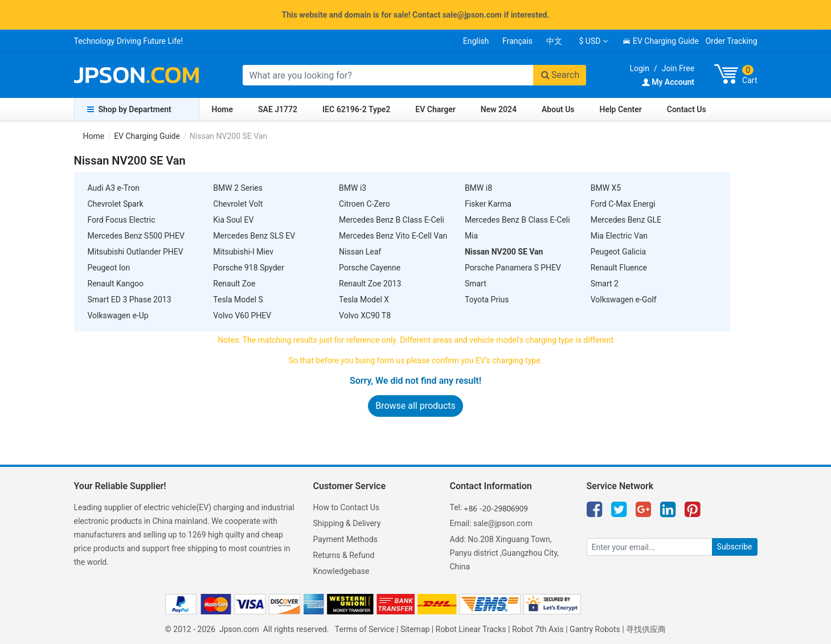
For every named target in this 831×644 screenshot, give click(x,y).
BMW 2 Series (238, 188)
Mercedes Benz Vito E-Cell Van (393, 236)
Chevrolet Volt (238, 204)
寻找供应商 (646, 629)
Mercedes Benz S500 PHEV (136, 236)
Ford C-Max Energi (623, 204)
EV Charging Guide (660, 41)
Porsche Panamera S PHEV (513, 268)
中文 (554, 41)
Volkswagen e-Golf (624, 300)
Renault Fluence (619, 268)
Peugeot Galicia (619, 252)
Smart (476, 284)
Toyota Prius (487, 300)
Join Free (678, 68)
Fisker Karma (488, 204)
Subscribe (735, 547)
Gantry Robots (595, 629)
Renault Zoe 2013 (370, 284)
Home (223, 109)
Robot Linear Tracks (471, 629)
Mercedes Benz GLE (626, 220)
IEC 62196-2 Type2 (356, 109)
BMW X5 (606, 188)
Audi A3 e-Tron (114, 188)
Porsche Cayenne (370, 268)
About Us (558, 109)
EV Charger (435, 109)
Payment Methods (345, 539)
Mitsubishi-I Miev (243, 252)
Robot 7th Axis (538, 629)
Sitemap (415, 629)
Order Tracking (732, 41)
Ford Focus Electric (122, 220)
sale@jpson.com (503, 523)
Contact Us (687, 109)
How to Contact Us (347, 507)
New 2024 (499, 109)
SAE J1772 (278, 109)
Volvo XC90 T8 (365, 315)
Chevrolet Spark (116, 204)
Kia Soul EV (233, 220)
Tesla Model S (238, 300)
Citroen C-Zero (365, 204)
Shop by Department (129, 109)
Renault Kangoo (116, 284)
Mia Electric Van (619, 236)
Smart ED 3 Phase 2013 (130, 300)
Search (560, 75)
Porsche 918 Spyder (248, 268)
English (476, 41)
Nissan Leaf (360, 252)
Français (517, 41)
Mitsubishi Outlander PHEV (136, 252)
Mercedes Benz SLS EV (254, 236)
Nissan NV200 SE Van (504, 252)
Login (639, 68)
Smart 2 (605, 284)
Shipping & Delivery (347, 523)
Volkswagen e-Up (118, 315)
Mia (471, 236)
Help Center (621, 109)
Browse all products (415, 406)
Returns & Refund (344, 555)
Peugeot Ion (109, 268)
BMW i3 (353, 188)
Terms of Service (365, 629)
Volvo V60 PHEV (242, 315)
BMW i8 (478, 188)
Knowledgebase (341, 571)
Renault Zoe (234, 284)
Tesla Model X (364, 300)
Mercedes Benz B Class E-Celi (392, 220)
